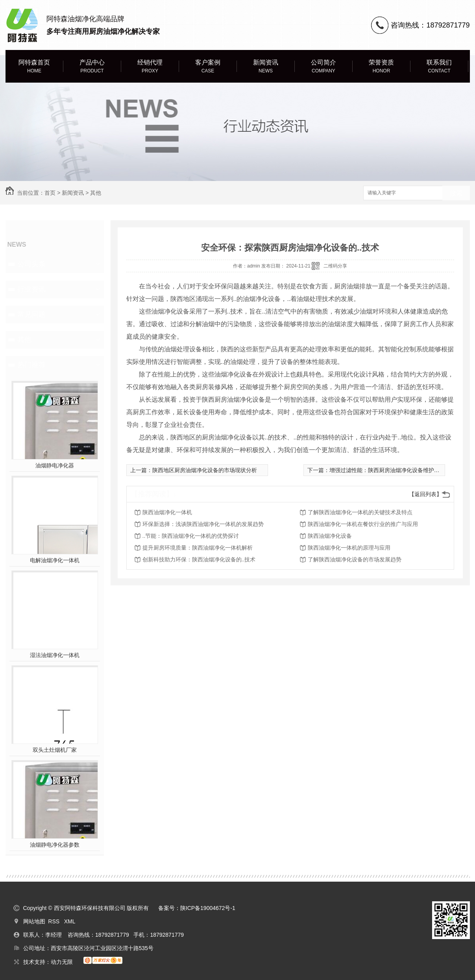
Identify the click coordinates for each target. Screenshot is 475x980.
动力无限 (62, 962)
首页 (50, 193)
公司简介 (324, 67)
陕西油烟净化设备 (330, 536)
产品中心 (92, 67)
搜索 (456, 193)
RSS (55, 921)
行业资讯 (31, 289)
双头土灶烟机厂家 (55, 750)
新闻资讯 (266, 67)
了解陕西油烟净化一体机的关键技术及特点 (360, 512)
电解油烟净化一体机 (55, 560)
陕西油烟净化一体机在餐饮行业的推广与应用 (363, 524)
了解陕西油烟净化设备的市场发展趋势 (355, 559)
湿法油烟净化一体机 (55, 655)
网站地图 (34, 921)
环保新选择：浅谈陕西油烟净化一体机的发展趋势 (203, 524)
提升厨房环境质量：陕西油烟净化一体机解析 (198, 548)
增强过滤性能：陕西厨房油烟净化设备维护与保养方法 (396, 470)
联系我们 (439, 67)
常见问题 (31, 314)
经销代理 (150, 67)
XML (70, 921)
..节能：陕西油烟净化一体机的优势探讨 (191, 536)
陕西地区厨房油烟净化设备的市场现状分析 (205, 470)
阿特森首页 (34, 67)
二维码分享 (335, 266)
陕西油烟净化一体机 (167, 512)
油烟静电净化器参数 (55, 845)
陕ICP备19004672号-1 (208, 908)
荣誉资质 (382, 67)
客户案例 (208, 67)
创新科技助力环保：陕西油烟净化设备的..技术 (199, 559)
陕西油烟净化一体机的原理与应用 (349, 548)
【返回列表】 (425, 494)
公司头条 (31, 264)
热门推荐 (31, 365)
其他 (96, 193)
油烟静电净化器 (55, 465)
